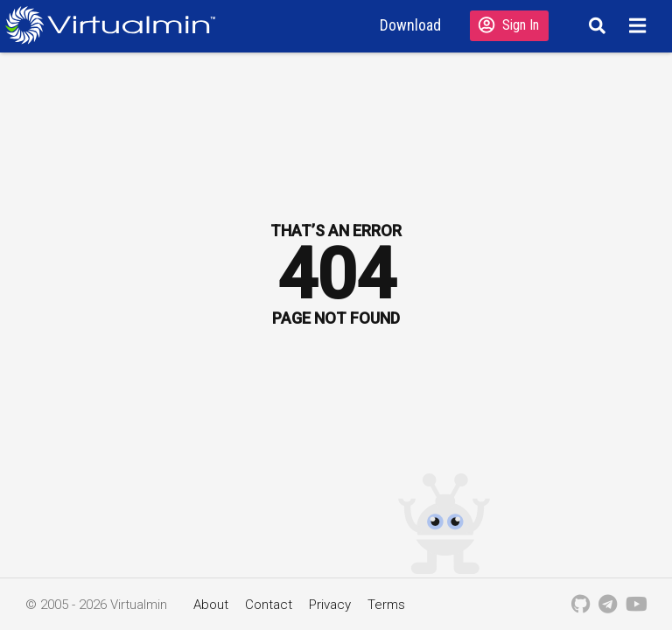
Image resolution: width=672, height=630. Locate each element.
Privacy (330, 605)
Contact (269, 605)
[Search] (595, 25)
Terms (386, 605)
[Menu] (640, 25)
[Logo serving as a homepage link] (117, 25)
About (211, 605)
